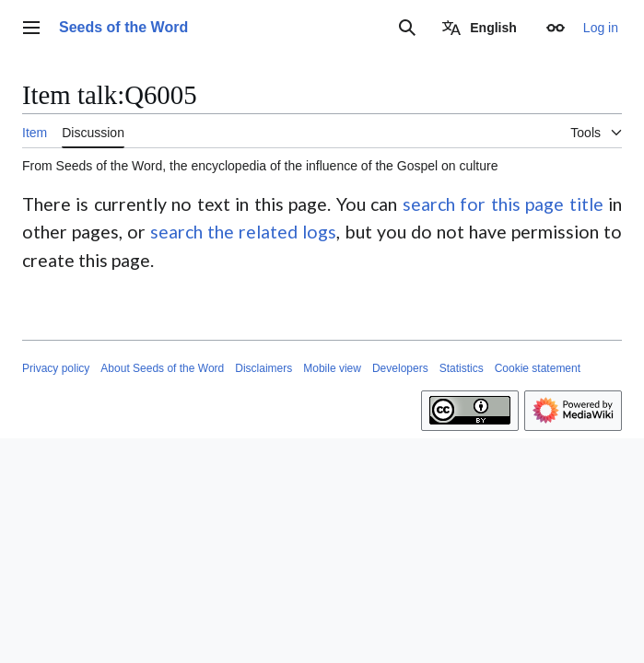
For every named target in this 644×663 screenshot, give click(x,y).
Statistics (462, 368)
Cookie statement (538, 368)
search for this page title (503, 204)
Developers (400, 368)
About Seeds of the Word (162, 368)
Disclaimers (263, 368)
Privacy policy (56, 368)
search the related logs (243, 232)
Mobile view (332, 368)
